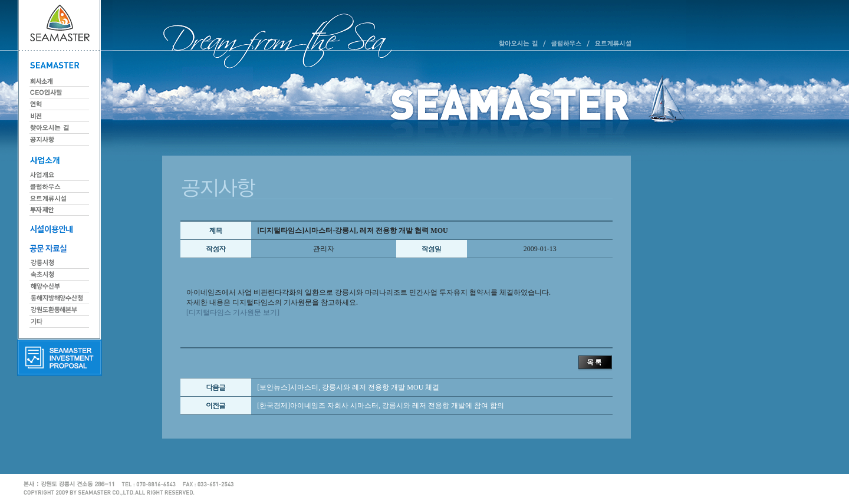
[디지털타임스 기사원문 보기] (233, 312)
